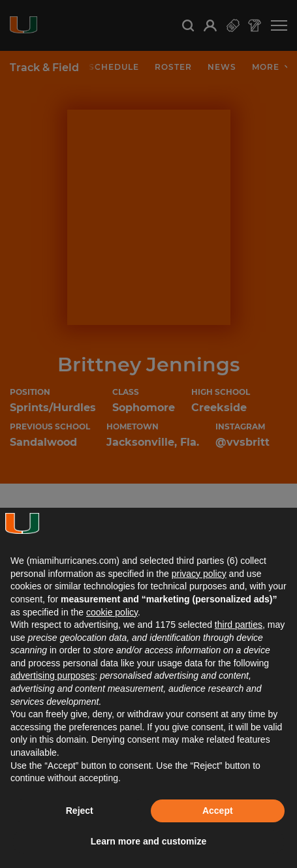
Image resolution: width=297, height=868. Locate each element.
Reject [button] (80, 811)
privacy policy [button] (199, 574)
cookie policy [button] (112, 612)
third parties (239, 625)
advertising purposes (53, 675)
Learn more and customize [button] (148, 841)
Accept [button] (218, 811)
